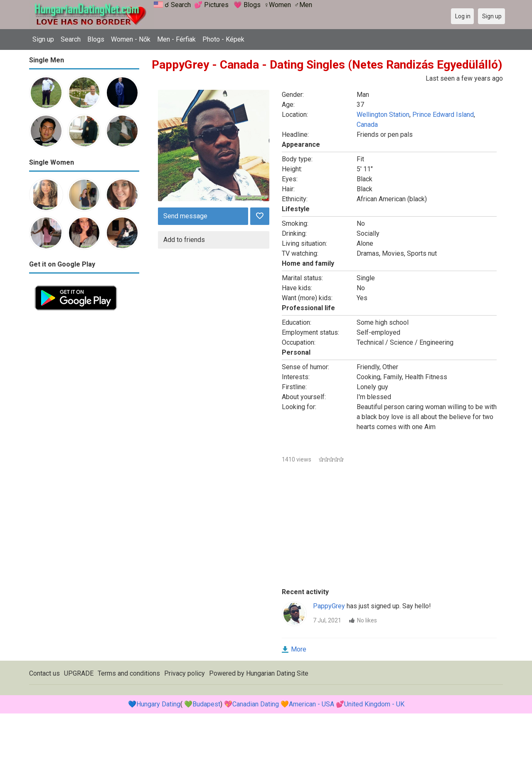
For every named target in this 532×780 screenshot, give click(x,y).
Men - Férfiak (176, 39)
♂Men (303, 5)
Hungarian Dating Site (277, 673)
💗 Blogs (247, 5)
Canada (367, 125)
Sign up (43, 39)
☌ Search (178, 5)
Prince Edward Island (443, 115)
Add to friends (184, 240)
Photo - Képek (223, 39)
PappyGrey (329, 606)
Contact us (44, 673)
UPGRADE (79, 673)
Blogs (96, 39)
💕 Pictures (211, 5)
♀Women (277, 5)
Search (71, 39)
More (299, 649)
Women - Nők (131, 39)
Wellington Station (383, 115)
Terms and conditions (129, 673)
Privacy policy (185, 673)
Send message (185, 216)
